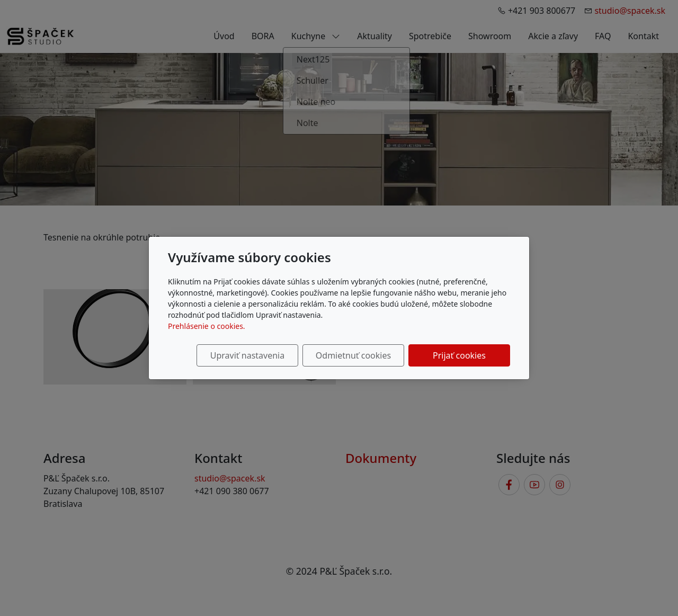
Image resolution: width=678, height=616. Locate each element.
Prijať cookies (459, 355)
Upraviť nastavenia (247, 355)
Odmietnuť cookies (353, 355)
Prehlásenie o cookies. (207, 326)
